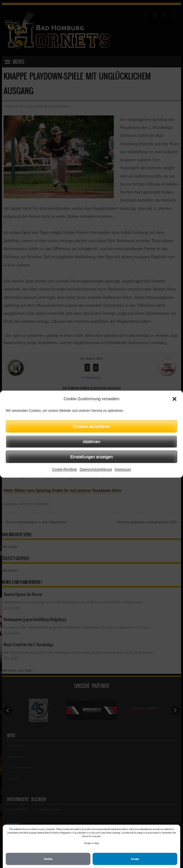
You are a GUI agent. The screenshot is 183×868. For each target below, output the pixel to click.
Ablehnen (91, 441)
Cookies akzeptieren (91, 426)
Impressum (123, 469)
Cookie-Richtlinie (64, 469)
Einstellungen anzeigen (91, 457)
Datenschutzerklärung (96, 469)
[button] (174, 399)
